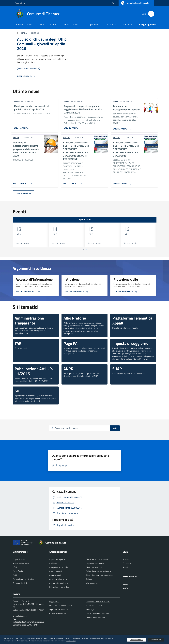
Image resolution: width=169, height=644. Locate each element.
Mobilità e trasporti (94, 567)
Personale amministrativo (23, 579)
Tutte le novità (23, 193)
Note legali (90, 609)
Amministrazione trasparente (98, 601)
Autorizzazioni (55, 575)
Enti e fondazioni (20, 571)
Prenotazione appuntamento (61, 605)
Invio (115, 428)
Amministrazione (23, 24)
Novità (41, 24)
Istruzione (128, 24)
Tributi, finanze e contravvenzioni (100, 575)
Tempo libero (111, 24)
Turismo (89, 579)
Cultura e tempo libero (58, 583)
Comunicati (127, 563)
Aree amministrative (21, 563)
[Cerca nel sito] (151, 14)
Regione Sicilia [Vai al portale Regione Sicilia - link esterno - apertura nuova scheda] (20, 3)
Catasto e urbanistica (58, 579)
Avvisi (125, 567)
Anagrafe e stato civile (59, 567)
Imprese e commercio (95, 563)
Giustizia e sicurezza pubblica (98, 559)
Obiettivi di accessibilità (95, 617)
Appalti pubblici (56, 571)
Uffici (15, 567)
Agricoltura (94, 24)
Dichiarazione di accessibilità (97, 613)
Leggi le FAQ (54, 601)
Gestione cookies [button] (137, 640)
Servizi (53, 24)
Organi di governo (20, 559)
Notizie (126, 559)
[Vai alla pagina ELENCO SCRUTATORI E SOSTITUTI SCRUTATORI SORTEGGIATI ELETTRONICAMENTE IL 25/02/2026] (122, 183)
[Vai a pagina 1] (83, 250)
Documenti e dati (20, 583)
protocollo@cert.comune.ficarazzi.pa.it (28, 622)
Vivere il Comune (70, 24)
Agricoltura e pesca (57, 559)
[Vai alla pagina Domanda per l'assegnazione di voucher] (122, 128)
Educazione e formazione (60, 587)
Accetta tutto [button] (156, 640)
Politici (15, 575)
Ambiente (53, 563)
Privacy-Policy (71, 641)
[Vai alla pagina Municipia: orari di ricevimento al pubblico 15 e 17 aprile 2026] (23, 127)
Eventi (125, 588)
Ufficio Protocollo (20, 616)
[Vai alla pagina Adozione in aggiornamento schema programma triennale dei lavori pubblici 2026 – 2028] (22, 183)
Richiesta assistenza (58, 613)
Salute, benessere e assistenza (99, 571)
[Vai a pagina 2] (86, 250)
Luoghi (125, 584)
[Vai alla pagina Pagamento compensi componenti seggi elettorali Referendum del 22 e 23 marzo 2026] (73, 127)
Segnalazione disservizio (59, 609)
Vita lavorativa (92, 583)
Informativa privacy (94, 605)
